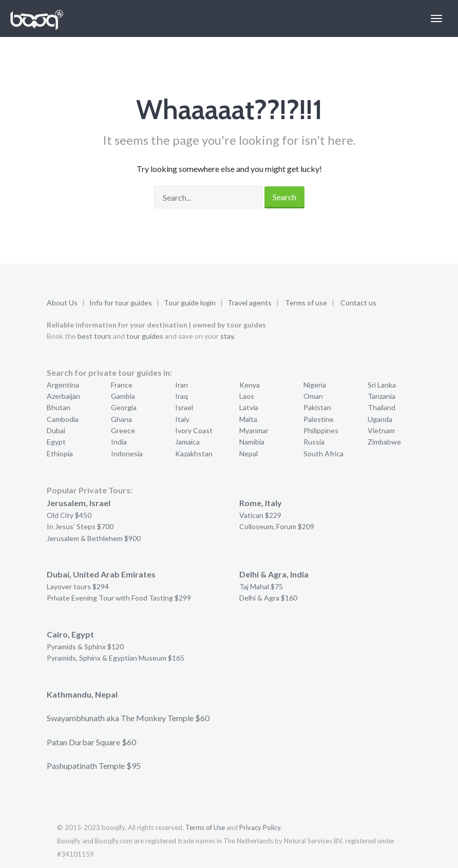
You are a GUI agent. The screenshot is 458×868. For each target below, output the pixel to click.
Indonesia (127, 454)
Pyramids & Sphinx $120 (85, 647)
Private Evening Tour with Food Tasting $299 (119, 598)
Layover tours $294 (78, 586)
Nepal (249, 454)
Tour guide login (190, 303)
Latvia (249, 407)
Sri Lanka (382, 385)
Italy (182, 419)
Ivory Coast (194, 430)
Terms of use (306, 303)
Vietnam (381, 430)
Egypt (56, 442)
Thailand (381, 407)
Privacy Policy (260, 827)
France (122, 385)
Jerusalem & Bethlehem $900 (94, 538)
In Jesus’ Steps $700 (80, 526)
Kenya (250, 385)
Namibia (252, 442)
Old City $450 (69, 515)
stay (227, 336)
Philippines (321, 430)
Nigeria (315, 385)
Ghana (121, 419)
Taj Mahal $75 (261, 586)
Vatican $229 (260, 515)
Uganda (380, 419)
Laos (247, 396)
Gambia (123, 396)
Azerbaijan (63, 396)
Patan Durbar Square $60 (91, 742)
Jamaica (187, 442)
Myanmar (254, 430)
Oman (313, 396)
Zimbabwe (384, 442)
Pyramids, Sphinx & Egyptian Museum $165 (116, 658)
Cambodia (63, 419)
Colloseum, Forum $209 (277, 526)
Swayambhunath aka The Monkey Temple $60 (128, 718)
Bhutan (59, 407)
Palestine (319, 419)
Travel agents (250, 303)
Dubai (56, 430)
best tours (94, 336)
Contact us (358, 303)
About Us (62, 303)
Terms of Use (205, 827)
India (119, 442)
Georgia (124, 407)
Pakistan (317, 407)
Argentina (63, 385)
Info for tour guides (121, 303)
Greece (123, 430)
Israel (184, 407)
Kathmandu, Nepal (82, 694)
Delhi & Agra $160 (268, 598)
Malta (248, 419)
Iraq (182, 396)
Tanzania (381, 396)
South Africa (323, 454)
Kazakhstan (194, 454)
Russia (314, 442)
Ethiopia (60, 454)
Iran (182, 385)
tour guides (145, 336)
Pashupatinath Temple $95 (94, 766)
